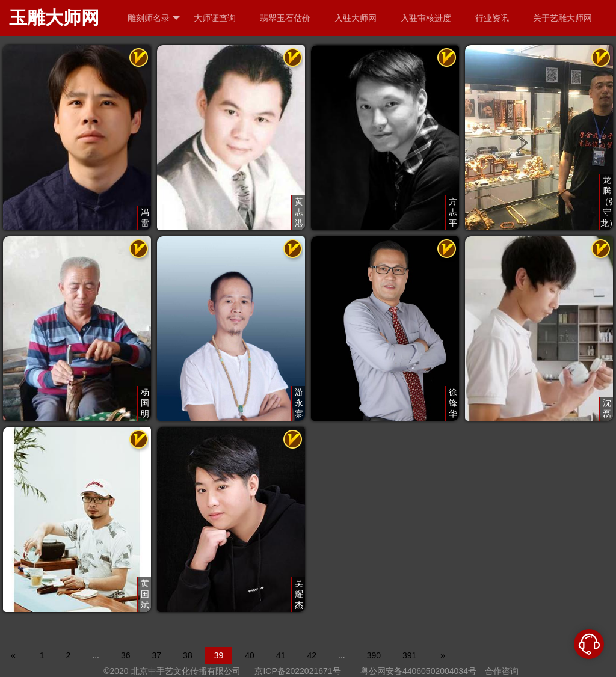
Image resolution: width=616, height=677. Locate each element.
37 (157, 655)
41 (281, 655)
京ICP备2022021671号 (297, 671)
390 (374, 655)
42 (312, 655)
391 (409, 655)
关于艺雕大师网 (562, 18)
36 (126, 655)
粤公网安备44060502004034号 (418, 671)
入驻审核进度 (426, 18)
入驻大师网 (356, 18)
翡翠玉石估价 (285, 18)
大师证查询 (215, 18)
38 (188, 655)
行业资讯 (492, 18)
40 (250, 655)
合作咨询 (502, 671)
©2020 (116, 671)
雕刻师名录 (154, 18)
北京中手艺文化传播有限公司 (186, 671)
